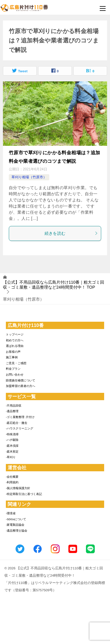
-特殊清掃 (12, 434)
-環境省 (11, 513)
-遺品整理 (12, 411)
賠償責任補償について (21, 380)
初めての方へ (15, 340)
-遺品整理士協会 (17, 531)
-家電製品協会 (15, 525)
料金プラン (13, 369)
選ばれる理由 (15, 346)
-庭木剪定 (12, 452)
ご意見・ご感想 (16, 363)
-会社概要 (12, 477)
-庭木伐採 (12, 446)
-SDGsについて (16, 519)
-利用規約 (12, 482)
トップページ (15, 334)
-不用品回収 (14, 406)
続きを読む (71, 233)
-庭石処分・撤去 (17, 423)
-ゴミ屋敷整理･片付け (20, 417)
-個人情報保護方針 (18, 488)
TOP (54, 285)
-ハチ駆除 (12, 440)
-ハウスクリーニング (20, 428)
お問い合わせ (15, 375)
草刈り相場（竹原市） (29, 177)
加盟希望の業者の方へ (21, 386)
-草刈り (11, 457)
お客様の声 (13, 352)
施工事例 (12, 357)
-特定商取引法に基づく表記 (24, 494)
